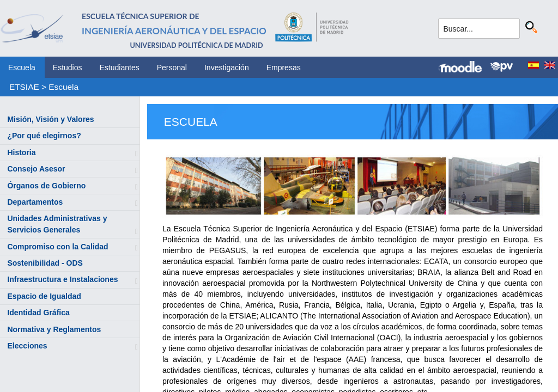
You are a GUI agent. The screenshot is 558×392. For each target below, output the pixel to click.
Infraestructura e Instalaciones (62, 279)
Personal (172, 68)
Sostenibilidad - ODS (45, 263)
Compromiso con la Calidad (57, 247)
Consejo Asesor (36, 169)
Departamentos (35, 202)
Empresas (284, 68)
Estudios (68, 68)
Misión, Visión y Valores (50, 119)
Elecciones (27, 346)
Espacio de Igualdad (44, 296)
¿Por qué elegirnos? (44, 136)
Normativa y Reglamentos (54, 329)
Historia (21, 152)
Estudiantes (120, 68)
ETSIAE (24, 87)
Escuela (22, 68)
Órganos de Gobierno (46, 186)
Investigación (227, 68)
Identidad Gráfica (38, 313)
